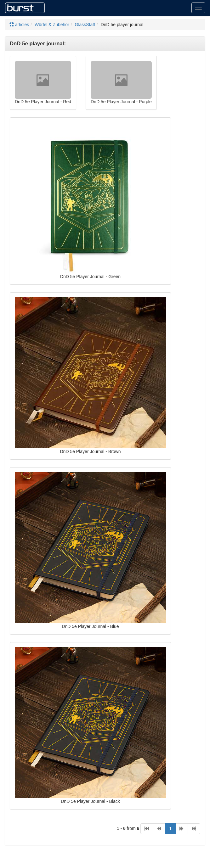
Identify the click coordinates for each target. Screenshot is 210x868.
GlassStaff (85, 25)
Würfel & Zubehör (52, 25)
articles (19, 25)
